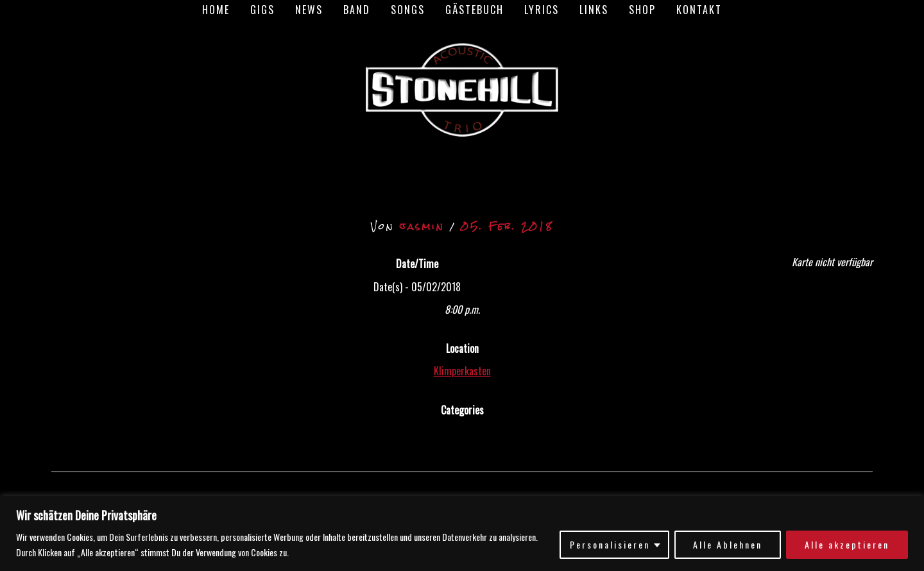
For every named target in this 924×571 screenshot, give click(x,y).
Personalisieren (610, 544)
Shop (642, 10)
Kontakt (699, 10)
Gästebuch (475, 10)
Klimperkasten (462, 371)
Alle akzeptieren (847, 544)
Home (216, 10)
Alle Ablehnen (728, 544)
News (309, 10)
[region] (462, 533)
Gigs (262, 10)
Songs (408, 10)
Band (357, 10)
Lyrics (542, 10)
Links (594, 10)
